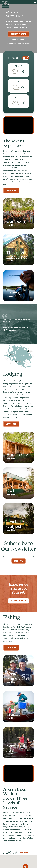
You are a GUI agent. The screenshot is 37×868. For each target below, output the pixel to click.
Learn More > (24, 852)
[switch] (26, 58)
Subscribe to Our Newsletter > (18, 44)
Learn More (11, 191)
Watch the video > (18, 40)
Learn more (11, 424)
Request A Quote (18, 601)
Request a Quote (18, 34)
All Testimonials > (10, 330)
